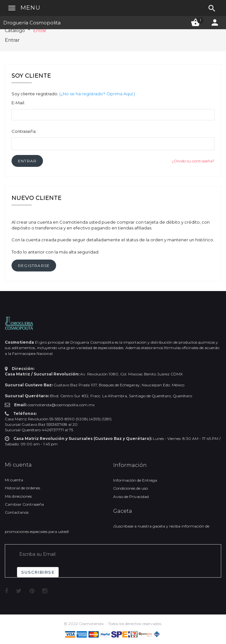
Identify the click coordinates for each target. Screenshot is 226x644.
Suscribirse (38, 572)
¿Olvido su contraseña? (193, 161)
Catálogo (15, 30)
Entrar (40, 30)
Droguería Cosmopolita (32, 23)
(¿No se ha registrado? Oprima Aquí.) (97, 94)
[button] (27, 161)
